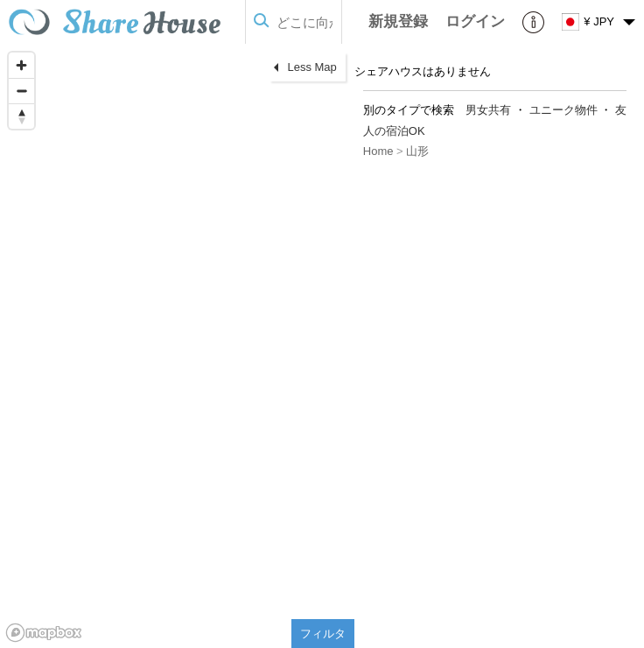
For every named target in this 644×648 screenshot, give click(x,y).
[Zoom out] (21, 91)
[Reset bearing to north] (21, 116)
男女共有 (488, 110)
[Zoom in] (21, 65)
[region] (177, 346)
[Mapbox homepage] (44, 633)
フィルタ (323, 634)
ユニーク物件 (563, 110)
